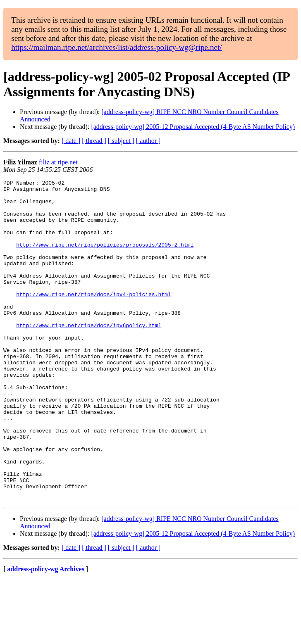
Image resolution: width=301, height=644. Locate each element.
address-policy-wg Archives (46, 633)
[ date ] (71, 141)
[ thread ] (94, 141)
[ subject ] (121, 141)
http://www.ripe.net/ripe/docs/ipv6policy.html (89, 355)
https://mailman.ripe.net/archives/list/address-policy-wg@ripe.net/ (117, 47)
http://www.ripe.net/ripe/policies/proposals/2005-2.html (105, 258)
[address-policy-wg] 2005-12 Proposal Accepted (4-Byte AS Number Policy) (193, 127)
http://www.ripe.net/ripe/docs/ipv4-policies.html (93, 318)
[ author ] (148, 141)
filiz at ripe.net (58, 162)
